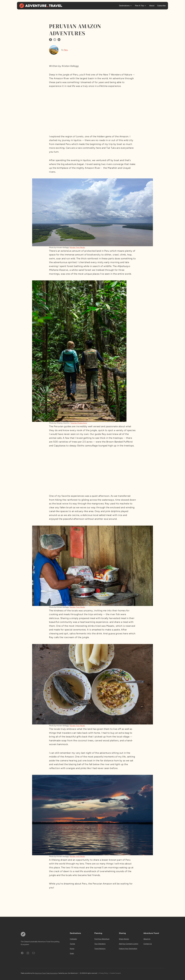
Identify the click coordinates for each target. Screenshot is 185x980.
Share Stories (124, 939)
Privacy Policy (104, 973)
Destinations (124, 6)
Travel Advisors (100, 949)
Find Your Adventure (102, 939)
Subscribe (161, 6)
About (152, 6)
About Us (147, 939)
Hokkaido (73, 939)
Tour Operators (100, 944)
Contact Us (148, 944)
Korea (72, 949)
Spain (72, 953)
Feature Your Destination (128, 949)
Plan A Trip (139, 6)
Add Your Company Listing (129, 944)
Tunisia (72, 944)
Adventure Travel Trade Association (46, 973)
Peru (66, 50)
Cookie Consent (116, 973)
